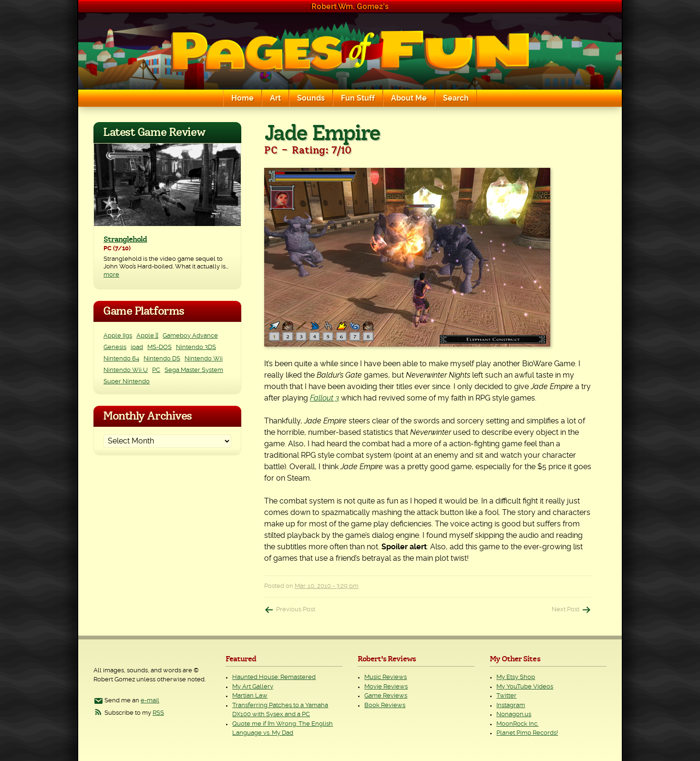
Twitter (506, 696)
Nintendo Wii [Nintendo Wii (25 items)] (204, 359)
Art (275, 98)
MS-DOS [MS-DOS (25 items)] (160, 347)
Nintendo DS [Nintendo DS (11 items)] (162, 359)
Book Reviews (385, 705)
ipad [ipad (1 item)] (137, 347)
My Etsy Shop (516, 677)
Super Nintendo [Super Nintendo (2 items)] (127, 382)
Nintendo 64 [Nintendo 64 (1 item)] (121, 359)
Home (242, 98)
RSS (158, 713)
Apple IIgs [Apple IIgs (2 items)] (118, 336)
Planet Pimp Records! (527, 733)
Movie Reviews (386, 687)
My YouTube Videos (525, 687)
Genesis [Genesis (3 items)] (115, 347)
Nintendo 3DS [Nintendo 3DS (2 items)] (196, 347)
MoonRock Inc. (517, 724)
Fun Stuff (358, 98)
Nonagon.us (514, 715)
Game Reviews (386, 696)
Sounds (311, 98)
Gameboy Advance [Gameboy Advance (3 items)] (190, 336)
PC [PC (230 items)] (156, 370)
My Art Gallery (253, 687)
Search (456, 98)
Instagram (511, 705)
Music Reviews (386, 677)
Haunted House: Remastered (274, 677)
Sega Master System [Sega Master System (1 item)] (194, 370)
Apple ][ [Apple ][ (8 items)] (147, 336)
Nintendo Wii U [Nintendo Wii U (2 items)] (126, 370)
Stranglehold (125, 239)
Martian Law (250, 696)
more (111, 275)
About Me (409, 98)
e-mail (150, 701)
